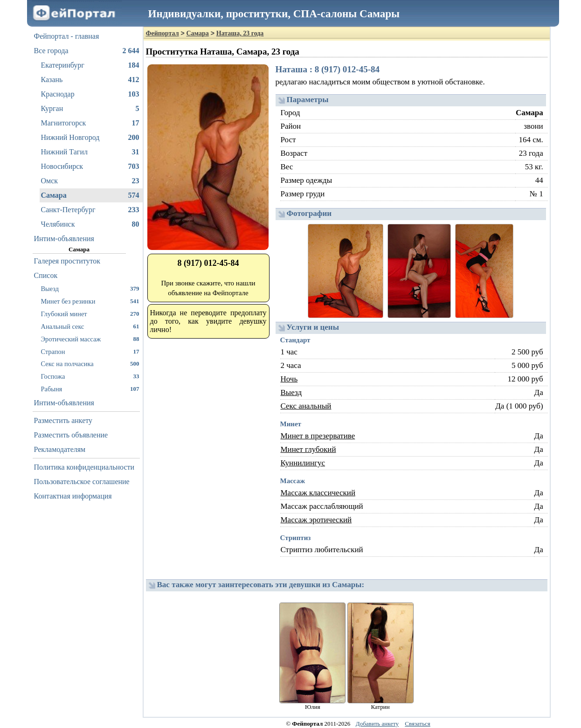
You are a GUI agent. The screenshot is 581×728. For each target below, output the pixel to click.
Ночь (289, 379)
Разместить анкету (63, 420)
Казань (90, 80)
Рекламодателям (60, 449)
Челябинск (90, 224)
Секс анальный (306, 406)
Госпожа (90, 376)
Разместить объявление (71, 435)
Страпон (90, 351)
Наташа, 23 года (240, 33)
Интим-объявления (64, 239)
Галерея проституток (67, 261)
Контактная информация (73, 496)
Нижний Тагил (90, 152)
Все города (87, 51)
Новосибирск (90, 166)
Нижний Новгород (90, 138)
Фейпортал (163, 33)
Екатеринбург (90, 65)
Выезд (90, 288)
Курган (90, 109)
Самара (90, 195)
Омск (90, 181)
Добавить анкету (377, 724)
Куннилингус (303, 463)
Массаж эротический (316, 520)
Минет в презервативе (318, 436)
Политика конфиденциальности (84, 467)
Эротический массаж (90, 339)
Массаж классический (318, 493)
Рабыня (90, 389)
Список (46, 275)
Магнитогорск (90, 123)
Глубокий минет (90, 314)
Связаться (418, 724)
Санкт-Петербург (90, 210)
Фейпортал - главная (67, 36)
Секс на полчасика (90, 364)
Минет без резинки (90, 301)
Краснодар (90, 94)
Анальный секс (90, 326)
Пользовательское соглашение (82, 482)
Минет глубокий (308, 449)
